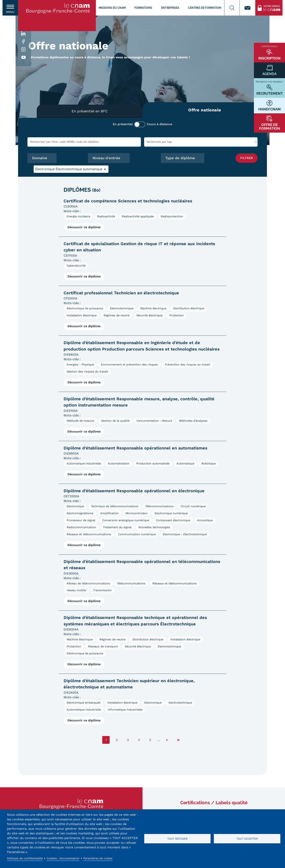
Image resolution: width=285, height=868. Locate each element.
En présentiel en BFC (90, 111)
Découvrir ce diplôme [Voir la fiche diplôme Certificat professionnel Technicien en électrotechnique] (84, 326)
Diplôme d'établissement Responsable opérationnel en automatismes (135, 448)
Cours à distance (160, 124)
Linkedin (23, 34)
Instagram (23, 49)
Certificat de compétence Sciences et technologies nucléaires (128, 201)
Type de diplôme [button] (180, 158)
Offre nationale (205, 110)
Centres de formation (205, 8)
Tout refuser (177, 839)
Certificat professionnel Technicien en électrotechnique (121, 293)
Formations (143, 8)
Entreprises (170, 8)
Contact (247, 8)
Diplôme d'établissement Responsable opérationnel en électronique (134, 491)
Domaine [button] (40, 158)
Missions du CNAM (112, 8)
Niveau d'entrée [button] (106, 158)
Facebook (23, 42)
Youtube (23, 57)
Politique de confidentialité (25, 858)
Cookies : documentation (63, 858)
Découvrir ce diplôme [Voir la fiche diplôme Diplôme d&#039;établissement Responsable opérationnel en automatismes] (84, 474)
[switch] (10, 8)
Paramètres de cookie (98, 858)
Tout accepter (247, 839)
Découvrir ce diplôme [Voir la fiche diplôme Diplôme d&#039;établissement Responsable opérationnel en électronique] (84, 545)
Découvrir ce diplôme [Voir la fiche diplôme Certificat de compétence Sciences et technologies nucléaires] (84, 227)
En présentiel (123, 124)
